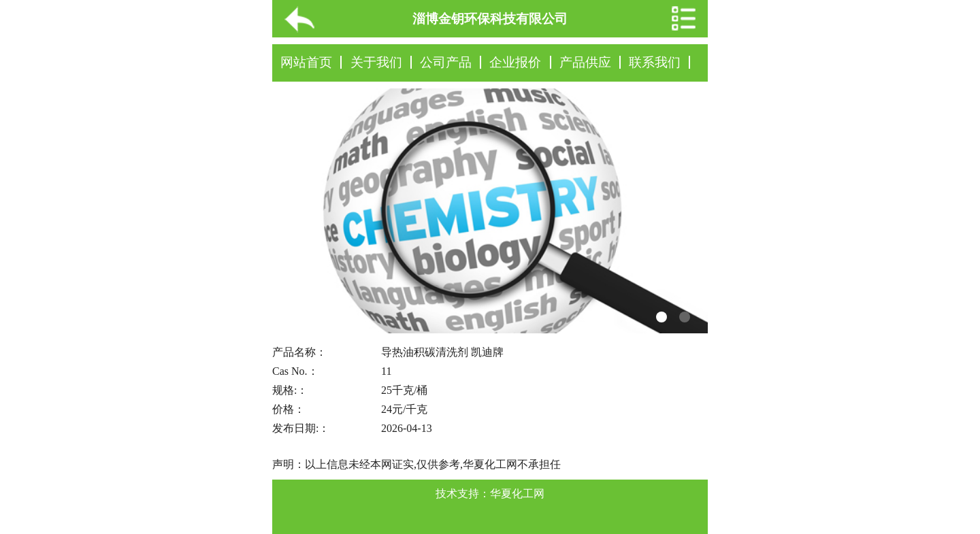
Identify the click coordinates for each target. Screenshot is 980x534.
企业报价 (515, 62)
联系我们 (655, 62)
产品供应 (585, 62)
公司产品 (446, 62)
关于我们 (376, 62)
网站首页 (306, 62)
